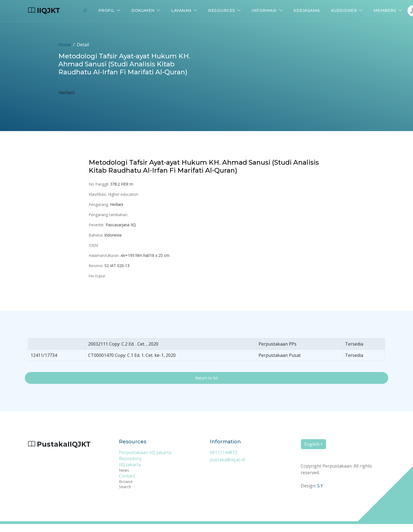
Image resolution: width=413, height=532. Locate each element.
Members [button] (385, 10)
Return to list (207, 378)
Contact (127, 476)
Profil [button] (107, 10)
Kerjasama (307, 10)
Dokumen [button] (143, 10)
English (312, 444)
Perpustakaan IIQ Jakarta (145, 452)
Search (125, 487)
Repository (130, 458)
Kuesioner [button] (344, 10)
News (124, 470)
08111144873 (223, 452)
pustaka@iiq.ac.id (227, 460)
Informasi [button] (264, 10)
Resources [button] (222, 10)
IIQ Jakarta (130, 465)
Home (65, 45)
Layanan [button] (181, 10)
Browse (126, 481)
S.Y (320, 486)
